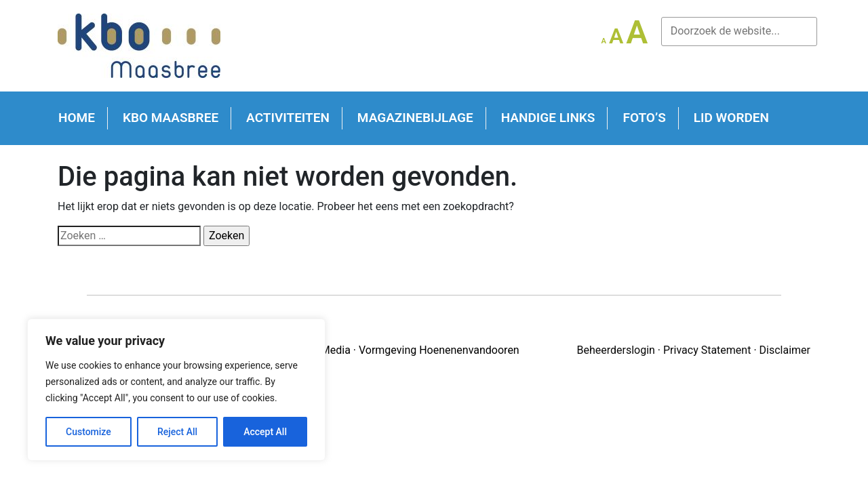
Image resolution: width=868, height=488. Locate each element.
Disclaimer (785, 350)
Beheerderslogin (615, 350)
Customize (88, 432)
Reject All (177, 432)
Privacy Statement (707, 350)
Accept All (265, 432)
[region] (176, 390)
